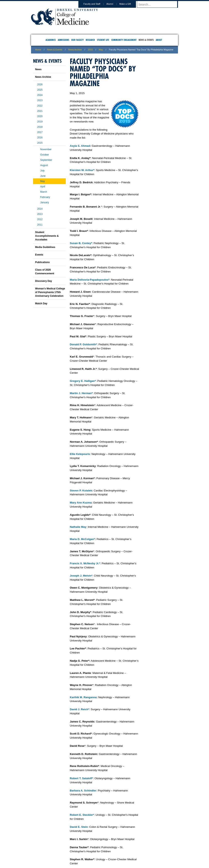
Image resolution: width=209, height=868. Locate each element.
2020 (40, 116)
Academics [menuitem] (51, 40)
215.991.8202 (159, 861)
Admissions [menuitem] (63, 40)
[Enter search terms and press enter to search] (159, 4)
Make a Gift (129, 4)
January (45, 202)
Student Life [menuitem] (103, 40)
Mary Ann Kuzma (81, 503)
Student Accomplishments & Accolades (47, 236)
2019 (40, 122)
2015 (90, 50)
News (38, 69)
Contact (118, 848)
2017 (40, 132)
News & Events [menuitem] (146, 40)
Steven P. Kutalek (81, 491)
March (44, 192)
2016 (40, 138)
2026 (40, 84)
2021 (40, 111)
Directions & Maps (134, 848)
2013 (40, 214)
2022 (40, 106)
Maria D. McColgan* (82, 539)
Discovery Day (44, 281)
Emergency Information (101, 852)
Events (39, 255)
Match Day (41, 303)
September (46, 160)
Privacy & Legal (103, 848)
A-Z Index (64, 848)
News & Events (55, 50)
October (45, 155)
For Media (77, 848)
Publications (42, 262)
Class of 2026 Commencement (45, 272)
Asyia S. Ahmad (80, 146)
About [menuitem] (159, 40)
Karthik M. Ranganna (83, 697)
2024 (40, 95)
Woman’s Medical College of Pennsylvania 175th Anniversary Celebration (50, 292)
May (101, 50)
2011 (40, 225)
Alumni (114, 4)
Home (38, 50)
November (46, 149)
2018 (40, 127)
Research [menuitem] (90, 40)
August (44, 165)
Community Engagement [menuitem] (124, 40)
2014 (40, 209)
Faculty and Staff (96, 4)
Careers (89, 848)
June (43, 176)
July (42, 171)
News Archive (75, 50)
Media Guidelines (45, 247)
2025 (40, 90)
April (43, 187)
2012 (40, 219)
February (45, 197)
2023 (40, 100)
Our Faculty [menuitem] (77, 40)
